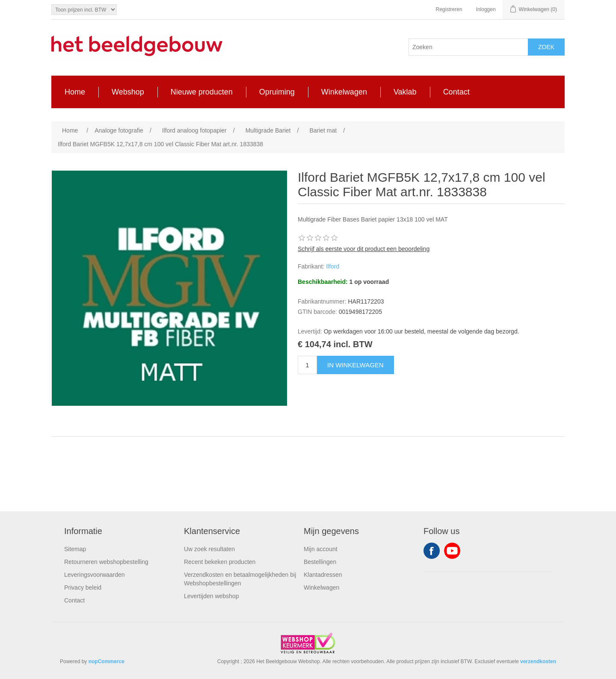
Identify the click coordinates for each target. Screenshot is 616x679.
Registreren (449, 9)
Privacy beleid (83, 587)
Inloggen (486, 9)
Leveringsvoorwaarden (95, 575)
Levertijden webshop (211, 596)
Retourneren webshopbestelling (106, 562)
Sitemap (75, 549)
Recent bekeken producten (220, 562)
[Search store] (468, 47)
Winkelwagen (321, 587)
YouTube (452, 551)
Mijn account (321, 549)
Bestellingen (320, 562)
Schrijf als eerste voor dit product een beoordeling (364, 249)
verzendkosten (538, 661)
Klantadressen (323, 575)
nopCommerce (107, 661)
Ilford (333, 266)
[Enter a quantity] (307, 365)
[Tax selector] (84, 10)
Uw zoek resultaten (209, 549)
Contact (74, 600)
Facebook (432, 551)
